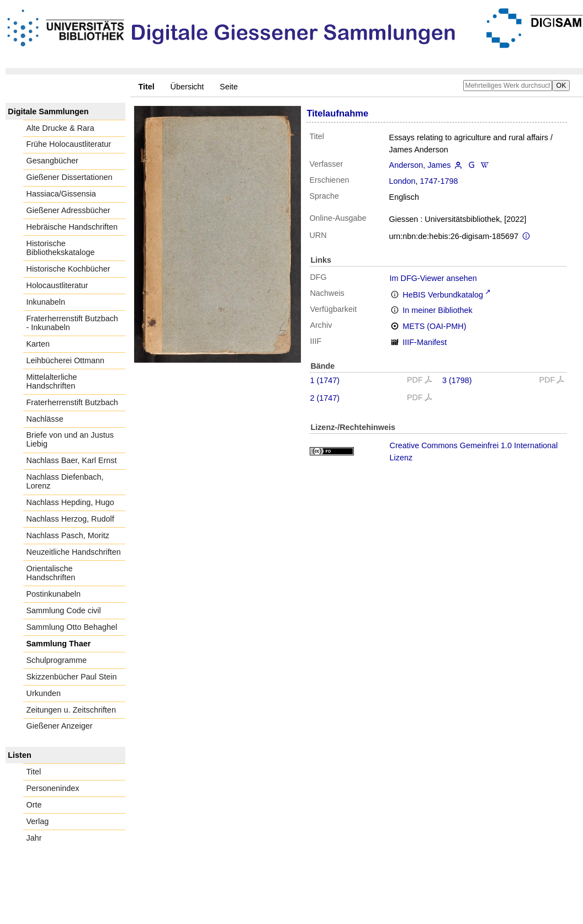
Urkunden (44, 693)
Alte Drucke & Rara (60, 128)
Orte (34, 805)
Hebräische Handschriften (72, 227)
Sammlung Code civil (64, 610)
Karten (38, 344)
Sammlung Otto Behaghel (72, 627)
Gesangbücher (52, 161)
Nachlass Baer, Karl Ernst (72, 460)
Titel (34, 772)
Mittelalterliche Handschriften (52, 381)
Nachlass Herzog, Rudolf (70, 519)
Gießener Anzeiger (60, 726)
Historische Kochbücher (68, 269)
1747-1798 (439, 181)
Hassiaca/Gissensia (61, 194)
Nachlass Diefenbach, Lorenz (65, 481)
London (402, 181)
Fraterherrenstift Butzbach (72, 402)
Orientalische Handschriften (51, 573)
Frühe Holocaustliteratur (69, 144)
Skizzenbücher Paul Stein (72, 677)
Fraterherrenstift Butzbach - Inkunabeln (72, 323)
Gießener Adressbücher (68, 210)
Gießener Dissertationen (70, 177)
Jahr (34, 838)
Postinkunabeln (54, 594)
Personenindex (53, 788)
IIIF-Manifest (425, 342)
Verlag (38, 821)
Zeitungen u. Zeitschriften (71, 710)
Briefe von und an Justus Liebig (70, 439)
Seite (229, 87)
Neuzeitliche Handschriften (74, 552)
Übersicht (187, 87)
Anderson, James (420, 165)
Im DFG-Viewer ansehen (433, 278)
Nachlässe (45, 419)
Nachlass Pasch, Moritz (68, 535)
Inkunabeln (46, 302)
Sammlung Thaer (59, 644)
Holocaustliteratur (57, 285)
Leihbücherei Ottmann (66, 360)
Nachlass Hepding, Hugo (70, 502)
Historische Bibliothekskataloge (61, 248)
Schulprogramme (57, 660)
